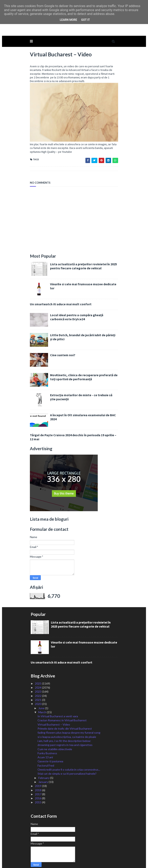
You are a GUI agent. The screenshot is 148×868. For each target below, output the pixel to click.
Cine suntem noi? (61, 341)
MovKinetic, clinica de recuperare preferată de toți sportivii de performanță (83, 363)
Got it (86, 20)
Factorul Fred (46, 751)
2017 (38, 780)
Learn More (68, 20)
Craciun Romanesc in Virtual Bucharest (62, 706)
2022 (38, 682)
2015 (38, 788)
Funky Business (47, 739)
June (42, 694)
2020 (38, 690)
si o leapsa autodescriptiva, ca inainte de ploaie (67, 723)
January (44, 768)
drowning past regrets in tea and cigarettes (65, 731)
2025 (38, 669)
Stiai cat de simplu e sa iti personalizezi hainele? (67, 760)
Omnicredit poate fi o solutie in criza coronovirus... (69, 756)
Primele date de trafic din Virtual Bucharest (65, 715)
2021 (38, 686)
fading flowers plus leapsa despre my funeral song (69, 719)
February (44, 764)
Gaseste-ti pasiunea (50, 747)
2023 (38, 678)
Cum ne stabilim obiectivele (55, 735)
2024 (38, 674)
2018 (38, 776)
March (43, 698)
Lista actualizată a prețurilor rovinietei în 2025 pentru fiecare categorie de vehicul (82, 252)
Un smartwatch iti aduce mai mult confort (59, 290)
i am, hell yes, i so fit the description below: (64, 727)
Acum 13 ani (45, 743)
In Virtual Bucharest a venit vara (58, 702)
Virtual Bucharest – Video (54, 711)
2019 (38, 772)
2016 (38, 784)
